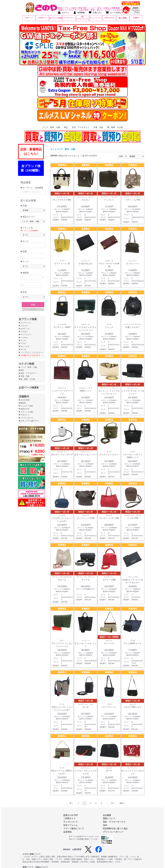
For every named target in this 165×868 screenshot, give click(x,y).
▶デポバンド (24, 415)
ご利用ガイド (42, 18)
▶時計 (21, 370)
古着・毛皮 (98, 127)
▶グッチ (22, 340)
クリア (33, 309)
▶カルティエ (24, 329)
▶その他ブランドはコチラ (30, 355)
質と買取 (123, 18)
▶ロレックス (24, 346)
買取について (109, 818)
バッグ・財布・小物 (51, 127)
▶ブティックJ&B (26, 412)
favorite (71, 170)
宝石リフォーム (71, 825)
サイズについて (69, 18)
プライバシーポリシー (113, 832)
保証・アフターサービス (114, 822)
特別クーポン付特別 (109, 637)
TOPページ (29, 18)
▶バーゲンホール (26, 418)
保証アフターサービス (82, 18)
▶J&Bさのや (24, 409)
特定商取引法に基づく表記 (115, 828)
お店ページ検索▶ (29, 388)
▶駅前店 (22, 403)
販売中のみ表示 (89, 156)
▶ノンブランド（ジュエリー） (31, 352)
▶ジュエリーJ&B (26, 406)
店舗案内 (136, 18)
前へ (71, 803)
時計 (66, 127)
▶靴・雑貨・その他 (27, 379)
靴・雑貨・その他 (115, 127)
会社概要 (107, 815)
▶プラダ (22, 343)
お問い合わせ (109, 18)
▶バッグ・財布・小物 (28, 367)
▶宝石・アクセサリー (28, 373)
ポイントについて (96, 18)
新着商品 (62, 165)
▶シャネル (23, 337)
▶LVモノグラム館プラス (29, 421)
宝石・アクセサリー (81, 127)
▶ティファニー (25, 335)
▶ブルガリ (23, 332)
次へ (113, 803)
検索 (33, 305)
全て (52, 149)
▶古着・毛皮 (24, 376)
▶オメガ (22, 349)
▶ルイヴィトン (25, 323)
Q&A (105, 825)
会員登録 (67, 832)
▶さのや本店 (24, 400)
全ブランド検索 (56, 18)
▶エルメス (23, 326)
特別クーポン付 (62, 193)
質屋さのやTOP (71, 815)
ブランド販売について (74, 828)
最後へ (122, 803)
